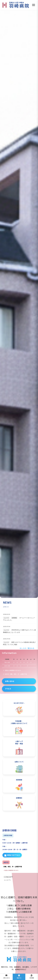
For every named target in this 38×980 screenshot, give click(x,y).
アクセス (8, 689)
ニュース (6, 618)
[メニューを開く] (34, 5)
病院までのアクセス (12, 855)
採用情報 (14, 618)
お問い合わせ (10, 681)
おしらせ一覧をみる (27, 648)
